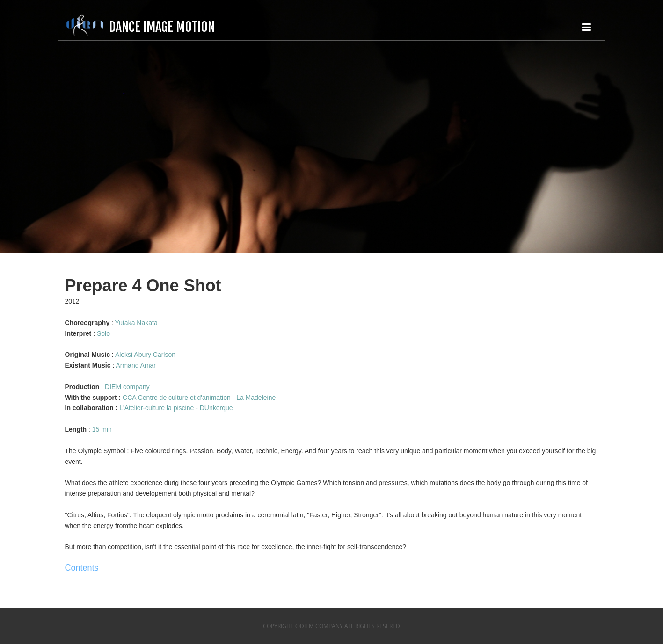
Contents (82, 568)
